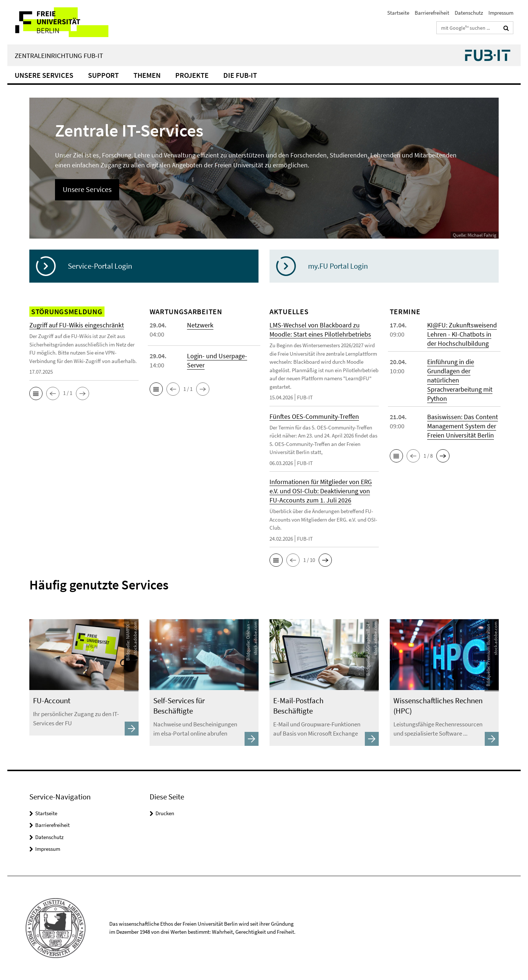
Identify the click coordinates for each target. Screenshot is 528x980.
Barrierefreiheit (432, 13)
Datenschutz (469, 13)
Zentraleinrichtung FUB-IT (59, 55)
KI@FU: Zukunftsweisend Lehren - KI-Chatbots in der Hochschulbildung (462, 334)
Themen (147, 75)
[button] (36, 393)
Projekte (192, 75)
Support (103, 75)
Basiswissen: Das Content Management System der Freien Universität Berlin (463, 426)
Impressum (501, 13)
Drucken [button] (165, 813)
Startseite (398, 13)
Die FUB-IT (240, 75)
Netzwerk (200, 325)
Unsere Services (44, 75)
